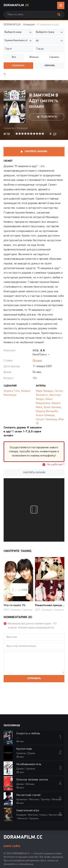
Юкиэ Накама (52, 407)
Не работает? (56, 465)
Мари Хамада (44, 391)
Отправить (34, 679)
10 (43, 134)
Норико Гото (12, 391)
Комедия (29, 25)
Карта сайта (12, 846)
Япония (37, 361)
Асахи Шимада (45, 415)
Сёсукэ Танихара (47, 420)
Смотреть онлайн (36, 152)
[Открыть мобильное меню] (61, 5)
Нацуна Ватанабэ (47, 411)
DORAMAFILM (12, 25)
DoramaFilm (16, 5)
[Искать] (59, 14)
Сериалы (9, 128)
